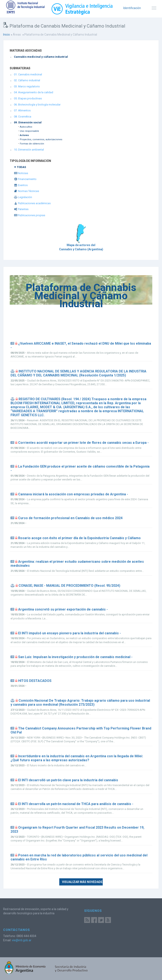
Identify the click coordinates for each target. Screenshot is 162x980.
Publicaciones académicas (32, 203)
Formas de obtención (32, 144)
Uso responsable (29, 131)
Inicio (7, 35)
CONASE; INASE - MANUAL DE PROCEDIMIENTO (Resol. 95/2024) (69, 586)
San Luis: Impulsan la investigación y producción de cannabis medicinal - (75, 657)
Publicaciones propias (30, 215)
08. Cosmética (23, 117)
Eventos (21, 185)
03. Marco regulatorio (27, 86)
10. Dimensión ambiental (29, 150)
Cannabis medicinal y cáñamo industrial (41, 57)
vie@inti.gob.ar (22, 940)
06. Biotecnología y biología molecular (37, 105)
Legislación (23, 197)
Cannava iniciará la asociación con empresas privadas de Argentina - (73, 494)
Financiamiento (25, 179)
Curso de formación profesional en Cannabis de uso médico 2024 (70, 518)
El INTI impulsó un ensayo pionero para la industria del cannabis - (70, 633)
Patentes (21, 209)
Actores (24, 135)
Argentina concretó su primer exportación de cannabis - (63, 609)
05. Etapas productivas (28, 98)
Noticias (21, 173)
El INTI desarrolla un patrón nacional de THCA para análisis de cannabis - (76, 804)
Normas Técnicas (26, 191)
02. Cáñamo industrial (27, 80)
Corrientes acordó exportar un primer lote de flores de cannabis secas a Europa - (83, 443)
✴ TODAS (20, 167)
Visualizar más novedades (82, 882)
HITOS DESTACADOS (35, 681)
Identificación (132, 8)
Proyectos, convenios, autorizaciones (41, 139)
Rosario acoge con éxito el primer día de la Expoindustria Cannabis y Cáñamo (79, 538)
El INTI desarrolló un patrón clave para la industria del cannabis (68, 780)
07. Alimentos (22, 110)
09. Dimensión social (28, 122)
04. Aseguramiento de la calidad (34, 92)
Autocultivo (26, 127)
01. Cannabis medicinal (28, 74)
